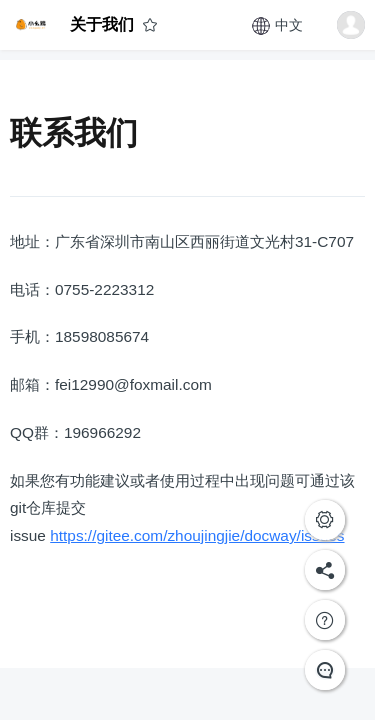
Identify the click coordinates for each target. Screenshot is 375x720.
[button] (351, 25)
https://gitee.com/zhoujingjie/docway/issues (197, 535)
